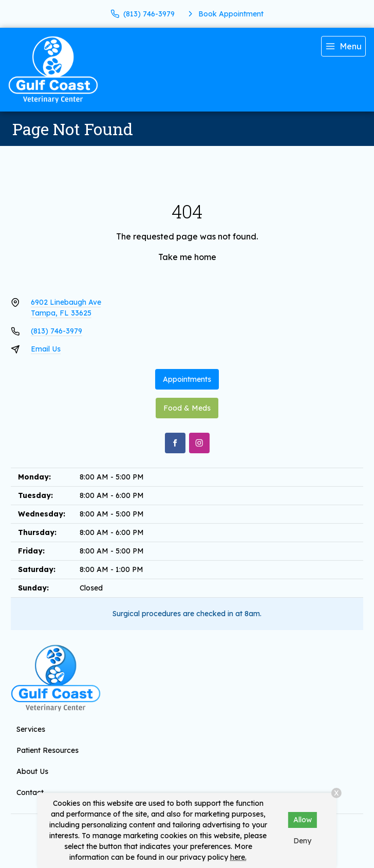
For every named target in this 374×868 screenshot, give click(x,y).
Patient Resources (48, 750)
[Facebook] (175, 443)
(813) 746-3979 (57, 331)
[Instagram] (199, 443)
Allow (303, 820)
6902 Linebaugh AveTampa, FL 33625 (66, 308)
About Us (32, 771)
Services (31, 729)
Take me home (187, 257)
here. (238, 857)
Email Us (46, 349)
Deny (302, 841)
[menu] (343, 46)
